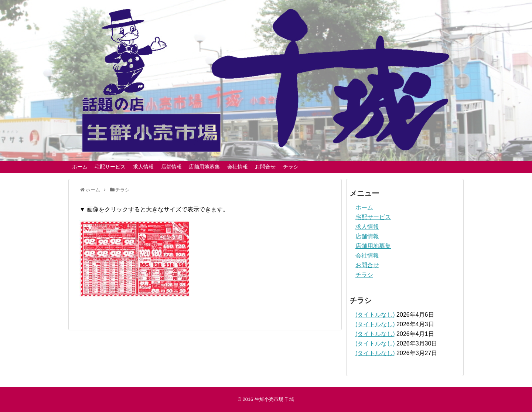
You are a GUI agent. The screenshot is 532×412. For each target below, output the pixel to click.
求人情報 (143, 167)
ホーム (80, 167)
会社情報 (238, 167)
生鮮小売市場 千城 (274, 399)
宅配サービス (110, 167)
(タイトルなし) (375, 315)
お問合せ (265, 167)
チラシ (291, 167)
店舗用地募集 (204, 167)
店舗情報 (171, 167)
